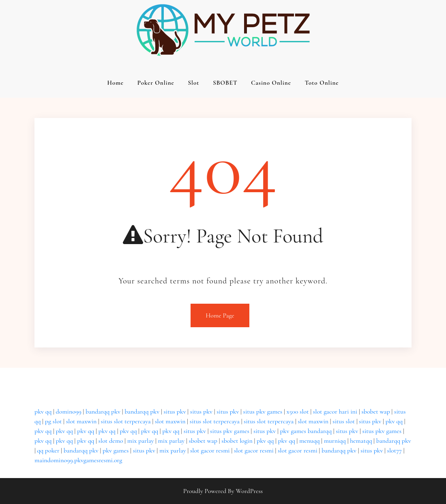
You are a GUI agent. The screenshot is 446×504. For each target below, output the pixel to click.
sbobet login (237, 441)
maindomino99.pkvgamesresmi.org (78, 460)
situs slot (344, 421)
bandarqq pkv (103, 412)
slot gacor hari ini (335, 412)
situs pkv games (263, 412)
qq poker (48, 450)
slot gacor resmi (210, 450)
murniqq (335, 441)
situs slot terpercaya (126, 421)
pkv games (116, 450)
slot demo (111, 441)
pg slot (54, 421)
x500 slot (297, 412)
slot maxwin (81, 421)
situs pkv (175, 412)
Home (115, 83)
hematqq (361, 441)
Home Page (220, 315)
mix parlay (141, 441)
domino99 (69, 412)
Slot (193, 83)
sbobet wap (376, 412)
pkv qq (43, 412)
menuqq (310, 441)
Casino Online (271, 83)
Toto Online (322, 83)
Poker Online (156, 83)
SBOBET (225, 83)
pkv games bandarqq (306, 431)
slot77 (395, 450)
